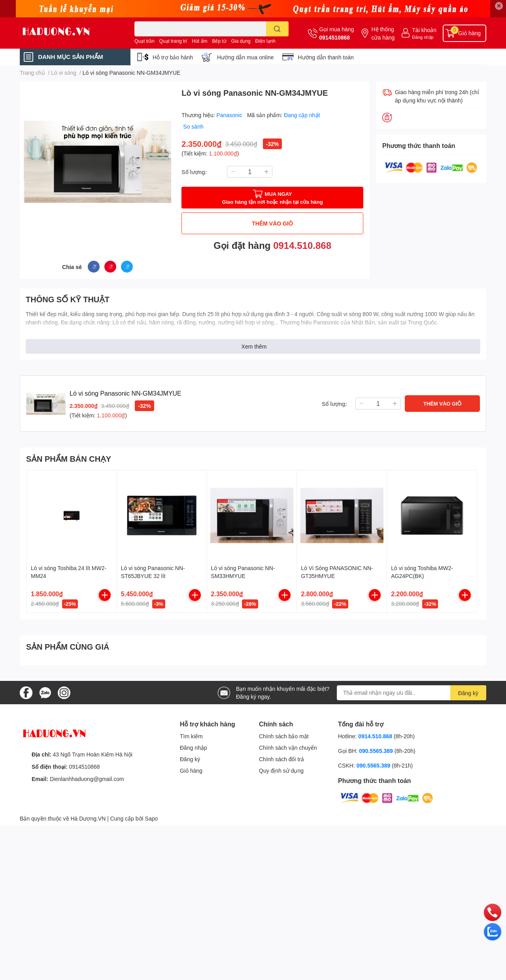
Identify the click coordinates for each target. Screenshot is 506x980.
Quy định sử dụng (281, 771)
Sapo (152, 818)
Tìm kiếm (191, 736)
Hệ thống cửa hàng (383, 33)
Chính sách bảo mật (284, 736)
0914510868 (334, 37)
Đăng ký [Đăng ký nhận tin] (468, 693)
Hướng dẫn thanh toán (326, 57)
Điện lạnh (265, 41)
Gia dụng (241, 41)
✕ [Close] (499, 6)
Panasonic (230, 115)
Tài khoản (424, 30)
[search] (277, 29)
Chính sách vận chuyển (288, 748)
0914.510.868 (302, 245)
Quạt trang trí (173, 41)
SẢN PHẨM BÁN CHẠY (69, 459)
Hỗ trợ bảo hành (173, 57)
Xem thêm (254, 346)
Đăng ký (190, 759)
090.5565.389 (377, 751)
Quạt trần (144, 41)
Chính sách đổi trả (281, 759)
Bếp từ (219, 41)
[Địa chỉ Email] (412, 693)
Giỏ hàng (191, 771)
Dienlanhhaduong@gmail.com (87, 779)
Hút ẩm (200, 41)
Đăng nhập (423, 37)
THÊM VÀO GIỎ (272, 223)
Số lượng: (194, 172)
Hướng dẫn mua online (245, 57)
